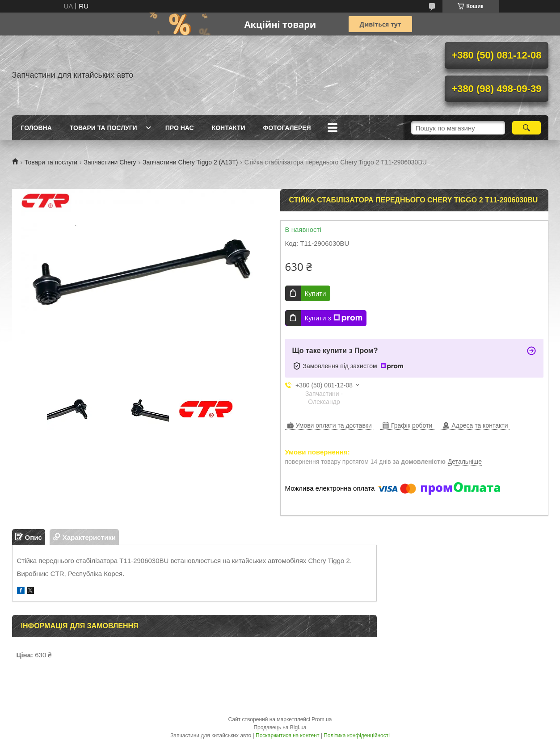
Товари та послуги (103, 128)
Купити (316, 293)
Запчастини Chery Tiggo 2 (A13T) (190, 162)
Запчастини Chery (110, 162)
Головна (36, 128)
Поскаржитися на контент (287, 736)
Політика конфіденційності (357, 736)
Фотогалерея (287, 128)
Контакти (229, 128)
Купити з (334, 318)
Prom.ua (322, 719)
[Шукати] (527, 128)
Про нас (180, 128)
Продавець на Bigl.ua (280, 727)
